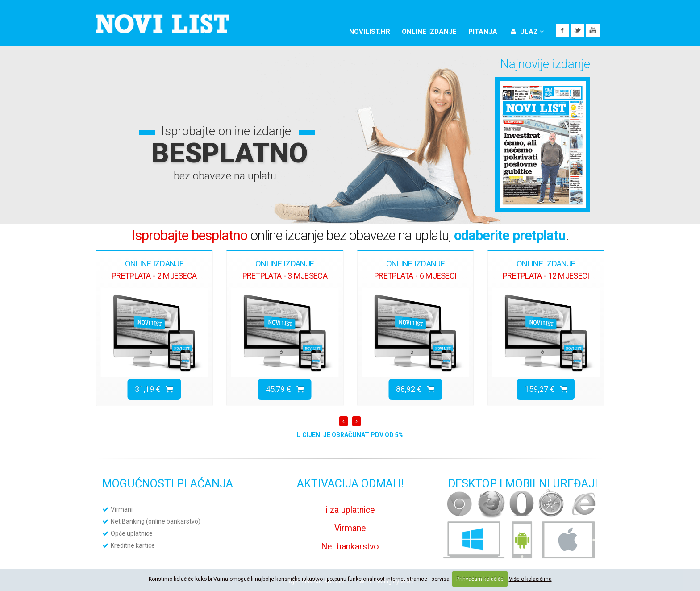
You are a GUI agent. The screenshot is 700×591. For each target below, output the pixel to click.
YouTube (593, 30)
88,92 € (415, 389)
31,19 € (154, 389)
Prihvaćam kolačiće (480, 579)
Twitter (578, 30)
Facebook (562, 30)
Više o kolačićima (530, 579)
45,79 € (285, 389)
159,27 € (546, 389)
